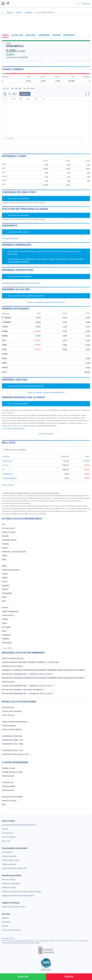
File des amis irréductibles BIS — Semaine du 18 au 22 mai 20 (27, 674)
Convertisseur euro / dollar (13, 744)
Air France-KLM (8, 528)
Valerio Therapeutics (10, 611)
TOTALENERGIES (10, 478)
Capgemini (6, 635)
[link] (19, 825)
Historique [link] (69, 35)
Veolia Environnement (11, 570)
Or (4, 470)
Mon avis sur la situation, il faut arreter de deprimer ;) (23, 690)
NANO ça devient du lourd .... (14, 658)
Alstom (5, 578)
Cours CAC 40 (8, 715)
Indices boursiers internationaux (15, 722)
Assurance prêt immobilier (12, 797)
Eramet (5, 574)
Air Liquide (6, 627)
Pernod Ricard (8, 615)
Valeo (4, 597)
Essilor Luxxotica (9, 532)
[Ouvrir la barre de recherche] (77, 4)
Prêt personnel (8, 790)
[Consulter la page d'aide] (80, 4)
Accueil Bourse (8, 707)
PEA (4, 804)
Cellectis (5, 544)
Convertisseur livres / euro (13, 750)
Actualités (17, 35)
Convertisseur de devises (12, 736)
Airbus (5, 623)
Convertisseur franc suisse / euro (15, 754)
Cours (5, 35)
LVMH (4, 556)
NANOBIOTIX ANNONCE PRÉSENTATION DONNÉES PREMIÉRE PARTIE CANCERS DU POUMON (43, 670)
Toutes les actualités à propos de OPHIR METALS (46, 302)
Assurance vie (8, 782)
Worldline (6, 639)
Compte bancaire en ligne (12, 772)
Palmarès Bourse (9, 726)
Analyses (31, 35)
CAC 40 (6, 465)
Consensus (44, 35)
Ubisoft (5, 619)
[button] (3, 4)
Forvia (4, 582)
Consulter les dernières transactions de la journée (21, 283)
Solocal (5, 589)
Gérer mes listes (8, 485)
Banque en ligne (8, 768)
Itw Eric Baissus (8, 682)
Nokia (4, 566)
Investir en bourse (9, 801)
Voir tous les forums (46, 434)
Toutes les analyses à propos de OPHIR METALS (46, 393)
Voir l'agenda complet (10, 238)
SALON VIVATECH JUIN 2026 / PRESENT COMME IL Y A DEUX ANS (30, 662)
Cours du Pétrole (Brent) (12, 729)
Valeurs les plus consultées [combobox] (15, 450)
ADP (4, 601)
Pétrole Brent (8, 461)
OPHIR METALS (15, 46)
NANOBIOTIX (8, 474)
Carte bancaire (8, 776)
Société (57, 35)
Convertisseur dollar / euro (13, 740)
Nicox (4, 559)
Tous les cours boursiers (12, 711)
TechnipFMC (7, 593)
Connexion (86, 4)
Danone (5, 548)
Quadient (6, 585)
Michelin (5, 536)
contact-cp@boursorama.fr (18, 262)
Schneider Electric (9, 540)
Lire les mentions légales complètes (14, 429)
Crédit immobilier (9, 786)
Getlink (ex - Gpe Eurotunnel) (14, 552)
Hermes (5, 608)
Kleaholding (7, 643)
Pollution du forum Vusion (12, 666)
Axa (4, 524)
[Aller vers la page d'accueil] (8, 4)
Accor (4, 631)
